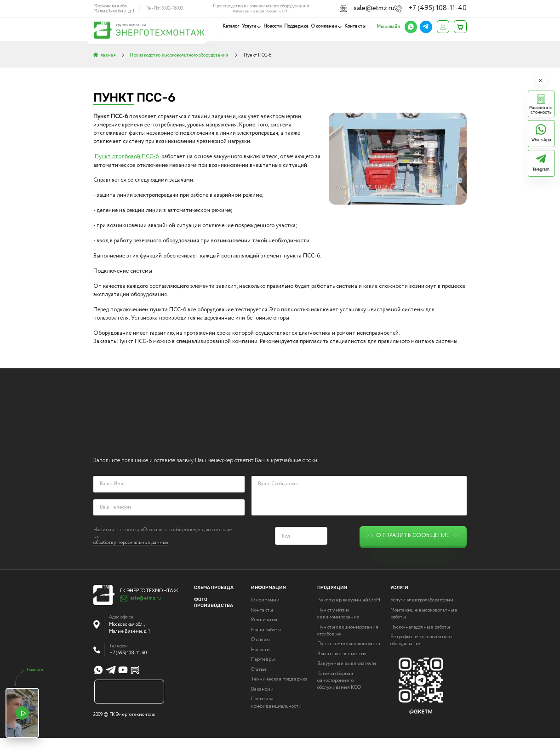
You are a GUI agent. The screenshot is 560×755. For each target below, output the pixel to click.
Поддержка (297, 26)
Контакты (355, 26)
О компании (325, 26)
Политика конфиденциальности (276, 720)
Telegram (541, 169)
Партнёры (263, 677)
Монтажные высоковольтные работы (424, 631)
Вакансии (262, 706)
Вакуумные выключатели (347, 681)
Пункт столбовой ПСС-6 (127, 157)
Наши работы (266, 647)
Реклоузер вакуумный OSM (349, 618)
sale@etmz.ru (399, 8)
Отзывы (260, 657)
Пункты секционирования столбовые (348, 648)
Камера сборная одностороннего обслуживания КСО (339, 698)
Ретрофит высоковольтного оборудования (421, 658)
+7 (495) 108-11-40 (448, 8)
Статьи (259, 687)
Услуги (251, 26)
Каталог (233, 26)
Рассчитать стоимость (541, 110)
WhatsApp (541, 140)
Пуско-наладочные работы (420, 644)
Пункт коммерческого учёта (349, 661)
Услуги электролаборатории (422, 618)
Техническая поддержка (279, 697)
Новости (274, 26)
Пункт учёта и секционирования (338, 631)
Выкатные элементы (342, 671)
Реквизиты (264, 638)
